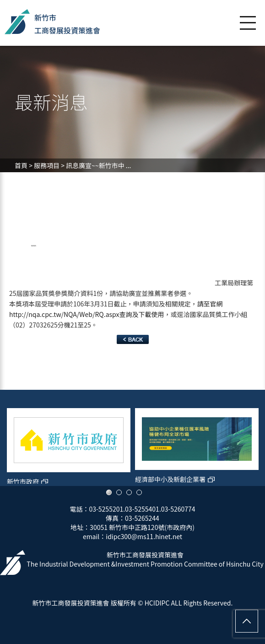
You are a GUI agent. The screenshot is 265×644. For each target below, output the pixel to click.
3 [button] (129, 492)
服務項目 (47, 165)
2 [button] (119, 492)
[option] (69, 442)
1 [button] (109, 492)
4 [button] (139, 492)
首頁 (21, 165)
